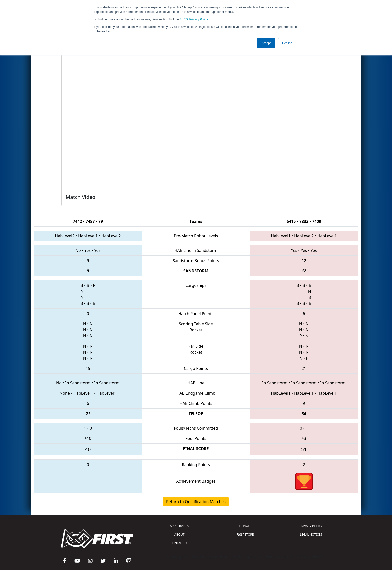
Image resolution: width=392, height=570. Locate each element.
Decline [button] (287, 43)
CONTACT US (179, 543)
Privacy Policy (194, 19)
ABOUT (179, 535)
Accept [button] (266, 43)
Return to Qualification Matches (196, 502)
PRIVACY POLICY (311, 526)
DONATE (245, 526)
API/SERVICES (179, 526)
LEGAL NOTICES (311, 535)
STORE (245, 535)
